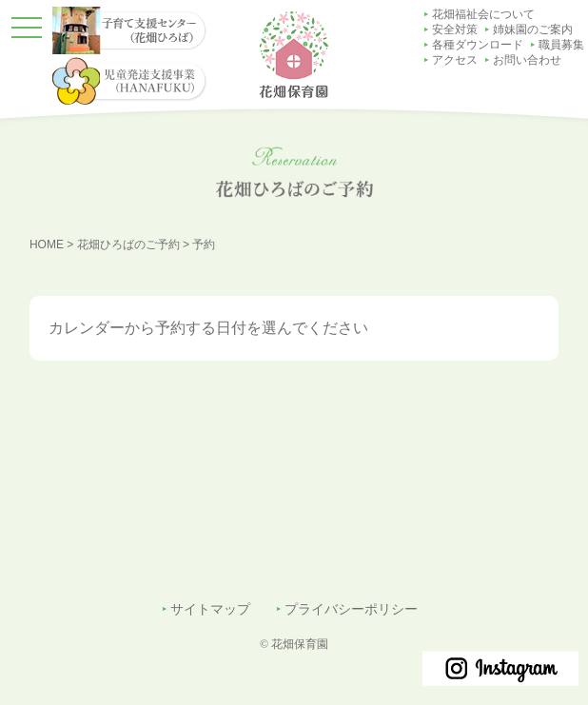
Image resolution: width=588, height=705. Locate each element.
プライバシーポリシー (351, 609)
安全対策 (455, 29)
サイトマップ (210, 609)
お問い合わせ (527, 60)
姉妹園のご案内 (533, 29)
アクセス (455, 60)
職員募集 (561, 45)
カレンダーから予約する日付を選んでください (208, 328)
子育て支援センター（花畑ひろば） (561, 212)
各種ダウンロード (478, 45)
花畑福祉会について (483, 14)
